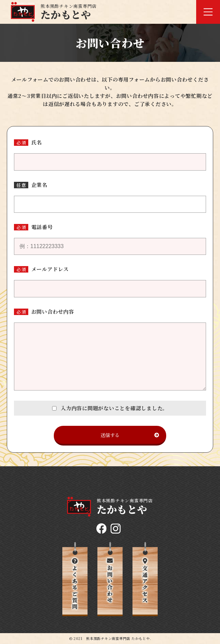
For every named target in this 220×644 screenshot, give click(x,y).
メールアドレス (50, 269)
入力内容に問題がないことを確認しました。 (110, 408)
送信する (130, 435)
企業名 (39, 185)
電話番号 (42, 227)
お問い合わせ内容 (53, 311)
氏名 (37, 142)
